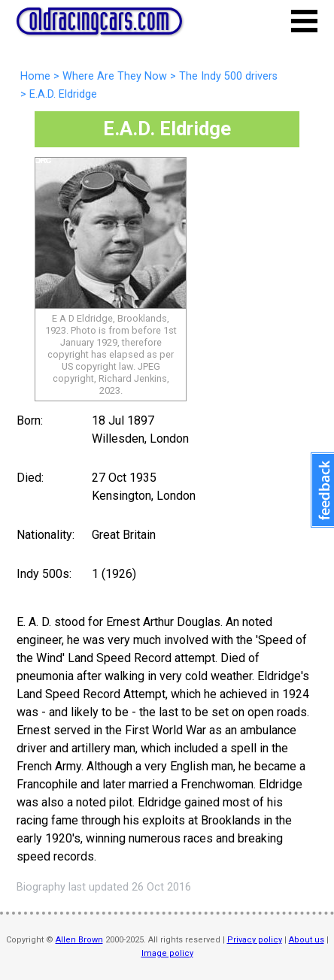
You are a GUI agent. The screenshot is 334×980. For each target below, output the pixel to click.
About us (307, 940)
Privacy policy (255, 940)
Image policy (167, 953)
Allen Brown (79, 940)
